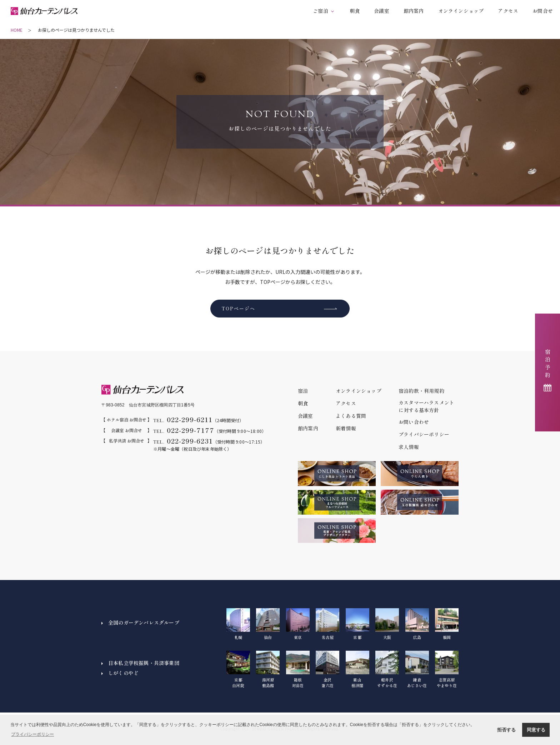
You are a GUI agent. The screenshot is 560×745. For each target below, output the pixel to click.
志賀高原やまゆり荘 (447, 669)
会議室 (382, 11)
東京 (298, 624)
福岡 (447, 624)
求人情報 (409, 447)
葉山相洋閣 (357, 669)
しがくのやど (123, 673)
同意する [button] (536, 730)
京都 (357, 624)
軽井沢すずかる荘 (387, 669)
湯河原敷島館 (268, 669)
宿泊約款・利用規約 (421, 391)
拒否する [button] (506, 730)
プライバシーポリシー (424, 434)
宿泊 (303, 391)
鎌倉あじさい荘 (417, 669)
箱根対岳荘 (298, 669)
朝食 (355, 11)
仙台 (268, 624)
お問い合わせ (414, 422)
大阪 (387, 624)
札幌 (238, 624)
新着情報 (346, 428)
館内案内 (414, 11)
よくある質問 (351, 416)
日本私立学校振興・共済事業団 (144, 663)
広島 (417, 624)
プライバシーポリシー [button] (32, 734)
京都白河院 (238, 669)
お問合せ (543, 11)
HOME (17, 30)
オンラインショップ (461, 11)
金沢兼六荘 (327, 669)
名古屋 (327, 624)
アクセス (508, 11)
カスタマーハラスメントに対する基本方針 (426, 406)
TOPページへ (238, 308)
